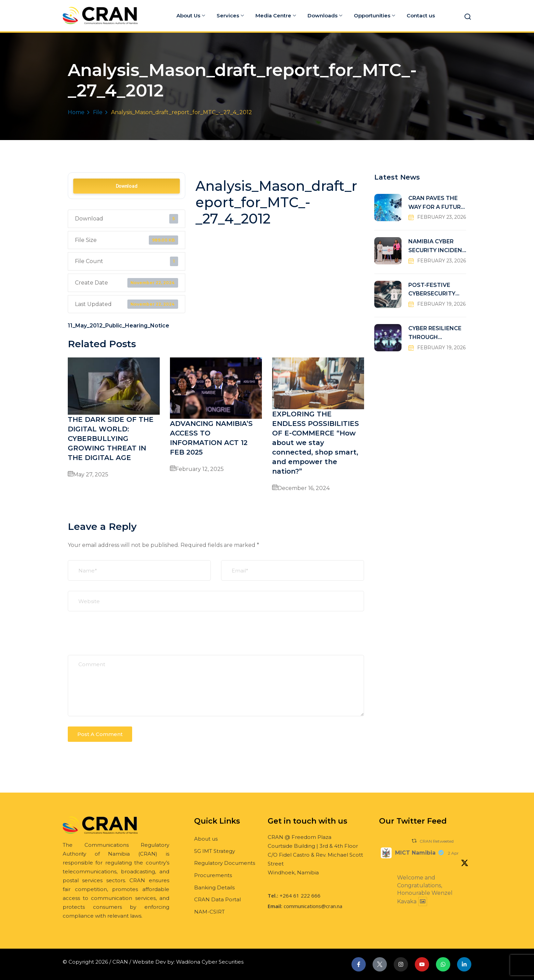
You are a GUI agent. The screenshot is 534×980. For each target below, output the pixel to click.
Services (230, 16)
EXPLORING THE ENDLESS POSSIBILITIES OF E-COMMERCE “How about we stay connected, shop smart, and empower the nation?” (316, 443)
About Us (191, 16)
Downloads (325, 16)
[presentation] (120, 638)
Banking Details (214, 887)
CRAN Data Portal (217, 899)
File (98, 112)
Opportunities (374, 16)
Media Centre (276, 16)
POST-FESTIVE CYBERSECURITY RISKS (432, 290)
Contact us (421, 16)
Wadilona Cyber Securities (210, 962)
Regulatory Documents (225, 863)
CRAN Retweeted (437, 841)
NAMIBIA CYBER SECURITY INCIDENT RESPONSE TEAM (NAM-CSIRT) (437, 247)
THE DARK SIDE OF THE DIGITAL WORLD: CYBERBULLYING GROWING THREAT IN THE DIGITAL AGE (111, 439)
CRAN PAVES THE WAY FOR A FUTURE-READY (437, 203)
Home (76, 112)
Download (127, 186)
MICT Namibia (415, 853)
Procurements (213, 875)
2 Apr (453, 853)
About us (206, 839)
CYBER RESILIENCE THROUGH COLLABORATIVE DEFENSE (435, 333)
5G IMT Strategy (215, 851)
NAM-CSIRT (209, 912)
